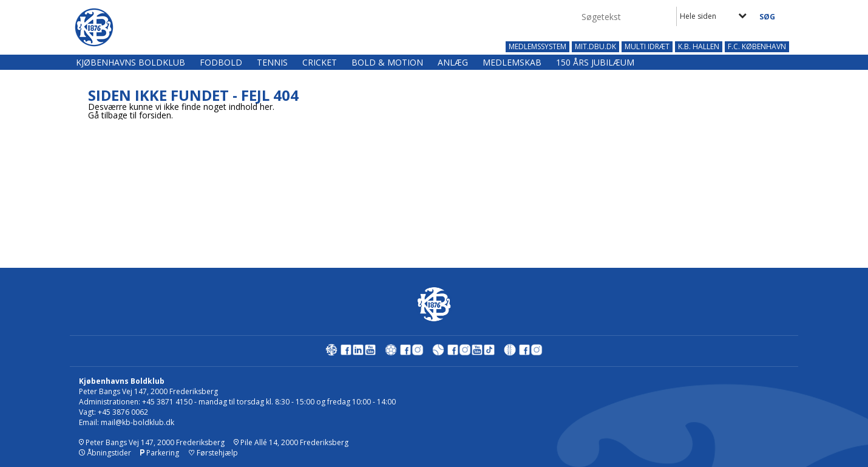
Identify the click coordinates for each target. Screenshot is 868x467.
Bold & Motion (387, 62)
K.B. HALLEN (699, 47)
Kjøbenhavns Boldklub (131, 62)
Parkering (160, 453)
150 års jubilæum (595, 62)
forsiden (155, 115)
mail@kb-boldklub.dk (137, 422)
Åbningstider (105, 453)
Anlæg (453, 62)
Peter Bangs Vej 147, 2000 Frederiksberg (152, 442)
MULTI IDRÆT (647, 47)
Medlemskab (512, 62)
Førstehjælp (213, 453)
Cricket (320, 62)
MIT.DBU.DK (595, 47)
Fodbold (221, 62)
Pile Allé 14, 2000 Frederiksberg (291, 442)
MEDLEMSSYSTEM (537, 47)
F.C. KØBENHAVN (757, 47)
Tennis (272, 62)
